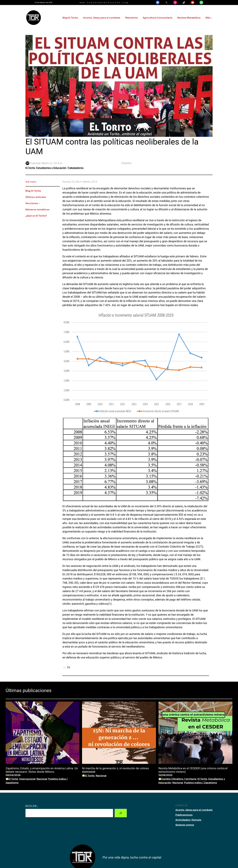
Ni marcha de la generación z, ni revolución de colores (115, 768)
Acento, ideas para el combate (194, 810)
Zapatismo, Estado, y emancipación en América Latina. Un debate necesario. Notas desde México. (42, 770)
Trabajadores (75, 168)
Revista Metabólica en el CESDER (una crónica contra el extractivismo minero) (193, 770)
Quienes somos (185, 825)
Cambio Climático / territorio (179, 779)
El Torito (30, 168)
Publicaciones (184, 815)
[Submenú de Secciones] (39, 203)
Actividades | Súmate (188, 820)
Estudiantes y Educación (51, 168)
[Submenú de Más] (212, 18)
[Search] (121, 813)
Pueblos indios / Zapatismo (201, 783)
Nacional (42, 779)
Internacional (27, 779)
